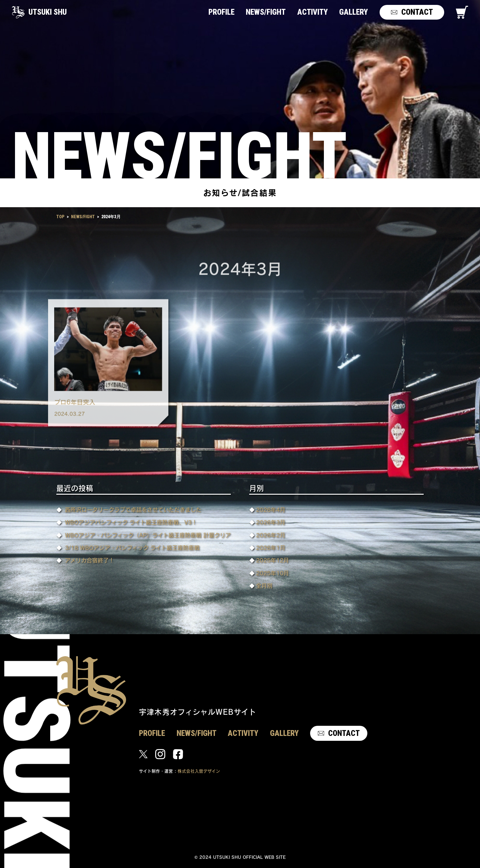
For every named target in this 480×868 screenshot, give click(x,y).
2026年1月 (271, 548)
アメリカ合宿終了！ (90, 560)
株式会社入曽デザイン (199, 771)
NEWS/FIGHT (83, 217)
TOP (60, 217)
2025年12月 (272, 560)
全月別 (264, 586)
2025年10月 (272, 573)
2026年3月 (271, 522)
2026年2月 (271, 535)
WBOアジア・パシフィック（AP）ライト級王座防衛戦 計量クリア (148, 535)
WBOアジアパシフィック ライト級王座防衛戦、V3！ (131, 522)
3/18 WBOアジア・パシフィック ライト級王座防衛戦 (132, 548)
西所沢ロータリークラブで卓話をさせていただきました (133, 510)
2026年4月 (271, 510)
